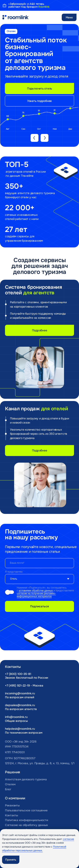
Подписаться (39, 606)
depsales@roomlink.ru (20, 705)
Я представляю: (14, 572)
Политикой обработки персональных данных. (34, 849)
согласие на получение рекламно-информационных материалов (36, 595)
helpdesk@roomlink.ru (20, 729)
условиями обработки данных (36, 591)
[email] (40, 563)
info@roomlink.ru (16, 717)
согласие (68, 839)
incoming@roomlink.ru (20, 693)
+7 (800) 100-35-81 (18, 674)
